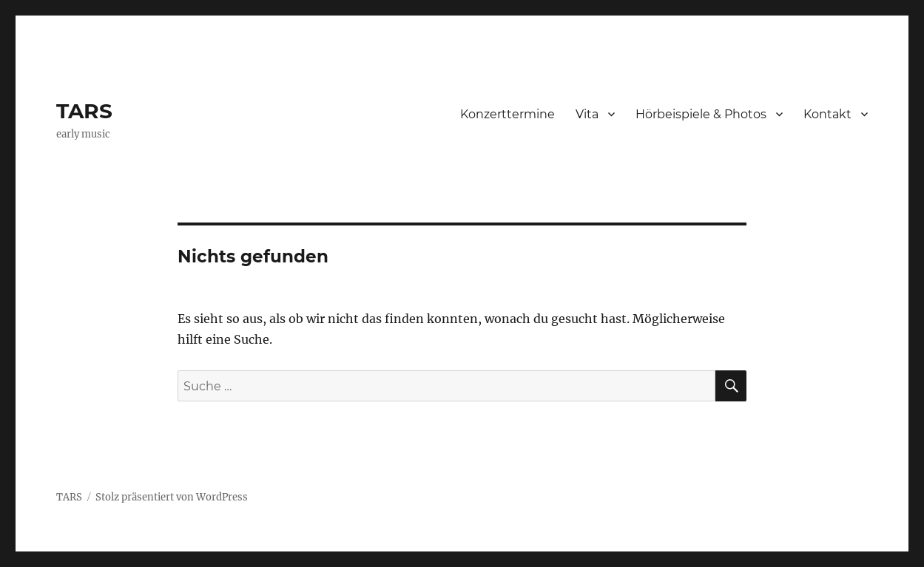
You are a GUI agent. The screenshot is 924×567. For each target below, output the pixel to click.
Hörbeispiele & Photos (701, 114)
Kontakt (827, 114)
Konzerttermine (507, 114)
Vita (587, 114)
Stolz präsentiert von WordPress (172, 497)
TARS (84, 111)
